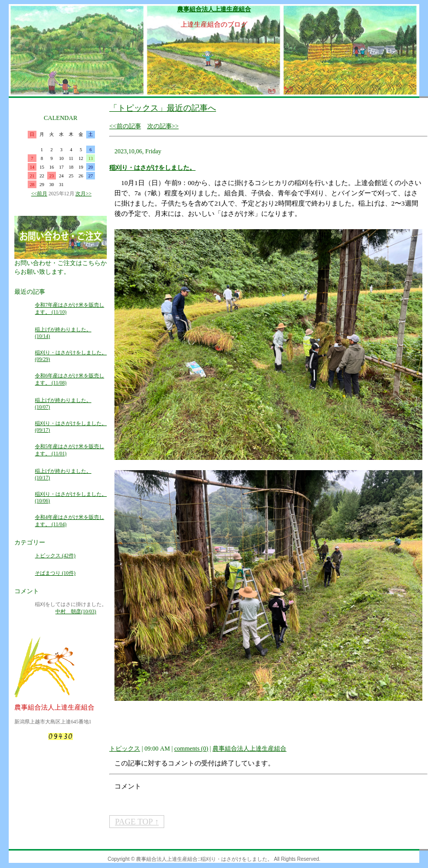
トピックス (125, 749)
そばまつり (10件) (55, 573)
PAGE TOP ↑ (137, 822)
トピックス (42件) (55, 556)
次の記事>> (163, 126)
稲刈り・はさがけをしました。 (152, 168)
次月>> (83, 194)
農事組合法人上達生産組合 (214, 9)
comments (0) (191, 749)
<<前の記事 (125, 126)
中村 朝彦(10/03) (76, 611)
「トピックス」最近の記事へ (163, 108)
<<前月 (39, 194)
